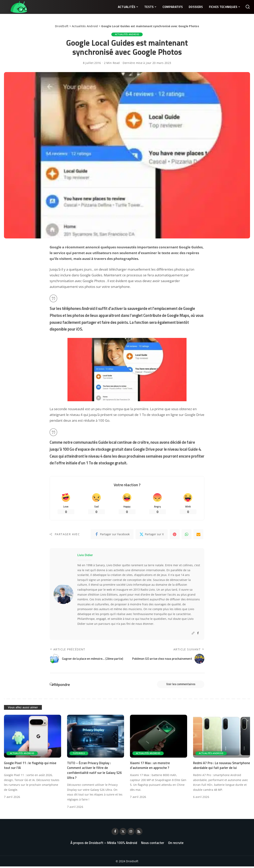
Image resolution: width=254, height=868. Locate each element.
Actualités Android (85, 26)
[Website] (193, 634)
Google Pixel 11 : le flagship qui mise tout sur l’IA (31, 767)
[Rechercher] (248, 7)
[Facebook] (112, 535)
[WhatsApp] (187, 535)
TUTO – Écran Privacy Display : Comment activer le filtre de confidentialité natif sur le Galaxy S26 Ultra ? (95, 772)
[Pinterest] (175, 535)
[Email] (198, 535)
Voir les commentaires (178, 685)
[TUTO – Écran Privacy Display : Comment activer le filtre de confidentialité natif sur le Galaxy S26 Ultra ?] (96, 738)
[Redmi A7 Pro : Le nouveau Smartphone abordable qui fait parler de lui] (222, 738)
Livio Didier (85, 556)
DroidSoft (62, 26)
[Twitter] (152, 535)
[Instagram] (131, 833)
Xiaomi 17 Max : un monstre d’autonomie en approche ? (151, 767)
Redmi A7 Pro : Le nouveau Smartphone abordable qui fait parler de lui (220, 769)
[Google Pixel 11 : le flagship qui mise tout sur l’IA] (33, 738)
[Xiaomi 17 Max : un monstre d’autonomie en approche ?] (159, 738)
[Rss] (139, 833)
